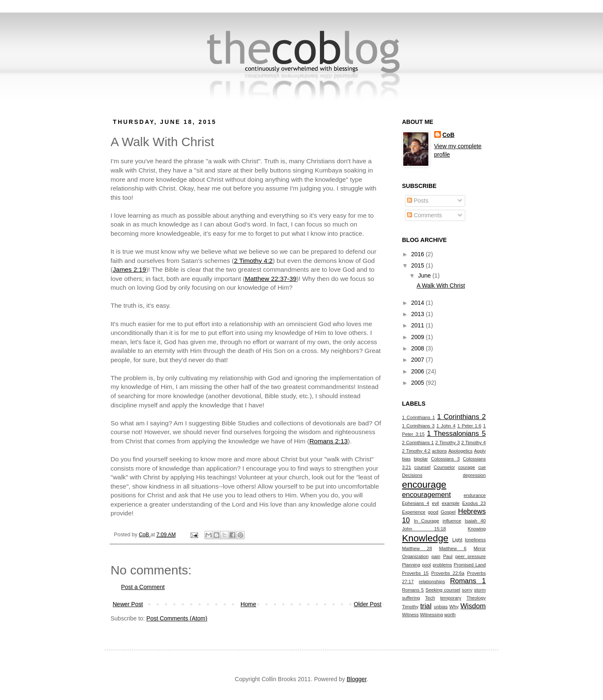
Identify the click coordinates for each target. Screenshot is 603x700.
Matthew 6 (453, 548)
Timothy (410, 607)
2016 (419, 254)
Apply (480, 451)
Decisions (412, 475)
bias (406, 459)
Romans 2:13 (329, 441)
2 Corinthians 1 (418, 443)
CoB (449, 135)
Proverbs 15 (415, 573)
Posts (418, 201)
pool (426, 565)
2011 (419, 325)
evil (436, 503)
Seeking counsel (443, 590)
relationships (432, 582)
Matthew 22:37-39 (271, 279)
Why (454, 607)
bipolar (421, 459)
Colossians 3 (445, 459)
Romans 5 (413, 590)
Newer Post (128, 604)
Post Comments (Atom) (177, 618)
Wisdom (473, 606)
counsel (422, 467)
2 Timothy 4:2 (253, 261)
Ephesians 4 (416, 503)
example (451, 503)
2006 (419, 371)
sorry (467, 590)
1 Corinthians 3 (418, 426)
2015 (419, 265)
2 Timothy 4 (473, 443)
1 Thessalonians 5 (456, 434)
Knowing (477, 529)
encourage (424, 485)
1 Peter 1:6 (469, 426)
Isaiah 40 (475, 521)
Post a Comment (143, 587)
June (425, 275)
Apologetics (461, 451)
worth (450, 615)
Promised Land (470, 565)
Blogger (357, 679)
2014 (419, 303)
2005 (419, 383)
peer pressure (470, 556)
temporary (451, 598)
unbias (441, 607)
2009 (419, 337)
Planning (411, 565)
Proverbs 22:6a (448, 573)
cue (482, 467)
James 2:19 (129, 269)
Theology (476, 598)
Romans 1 (468, 581)
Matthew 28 (417, 548)
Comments (425, 215)
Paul (448, 556)
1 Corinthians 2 (461, 417)
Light (457, 540)
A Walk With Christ (441, 286)
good (433, 512)
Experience (414, 512)
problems (442, 565)
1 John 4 (446, 426)
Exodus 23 (474, 503)
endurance (475, 495)
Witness (410, 615)
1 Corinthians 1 (419, 417)
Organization (415, 556)
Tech (430, 598)
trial (426, 606)
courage (466, 467)
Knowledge (425, 538)
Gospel (448, 512)
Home (248, 604)
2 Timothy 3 (447, 443)
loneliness (475, 540)
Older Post (368, 604)
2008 (419, 348)
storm (480, 590)
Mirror (480, 548)
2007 (419, 360)
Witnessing (432, 615)
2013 (419, 314)
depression (474, 475)
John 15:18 (424, 529)
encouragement (426, 495)
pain (436, 556)
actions (439, 451)
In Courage (426, 521)
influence (452, 521)
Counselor (444, 467)
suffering (411, 598)
